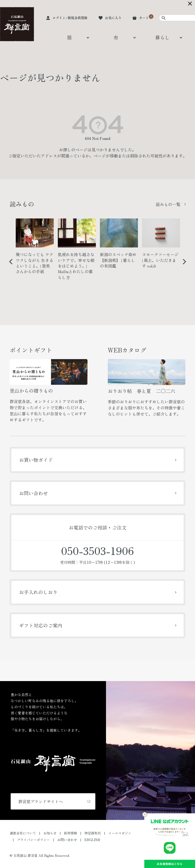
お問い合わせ (33, 493)
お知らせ (50, 833)
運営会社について (23, 833)
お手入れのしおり (38, 592)
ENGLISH (92, 840)
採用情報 (70, 833)
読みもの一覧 (168, 204)
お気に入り (113, 18)
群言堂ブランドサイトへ (41, 801)
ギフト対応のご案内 (41, 625)
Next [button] (183, 266)
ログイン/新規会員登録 (70, 18)
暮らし (162, 37)
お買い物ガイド (36, 460)
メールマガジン (120, 833)
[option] (35, 248)
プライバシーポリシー (33, 840)
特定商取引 (93, 833)
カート (144, 18)
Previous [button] (9, 266)
